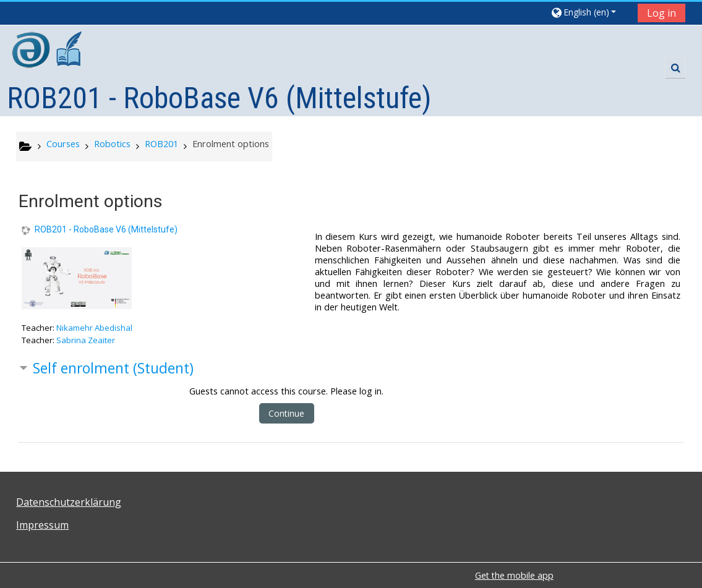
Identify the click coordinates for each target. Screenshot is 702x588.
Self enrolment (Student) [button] (113, 368)
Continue (286, 413)
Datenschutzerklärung (69, 502)
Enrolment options (231, 144)
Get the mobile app (514, 575)
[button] (590, 12)
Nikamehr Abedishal (94, 328)
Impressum (42, 525)
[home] (48, 52)
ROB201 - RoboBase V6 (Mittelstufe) (106, 229)
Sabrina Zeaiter (86, 340)
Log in (661, 13)
